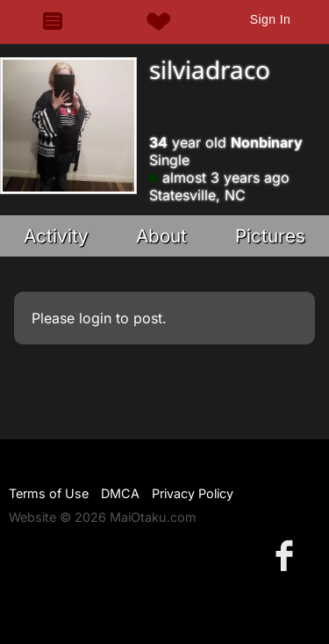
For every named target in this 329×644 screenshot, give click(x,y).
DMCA (120, 493)
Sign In (270, 19)
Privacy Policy (193, 493)
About (161, 236)
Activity (56, 236)
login (95, 318)
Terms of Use (49, 493)
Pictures (270, 236)
